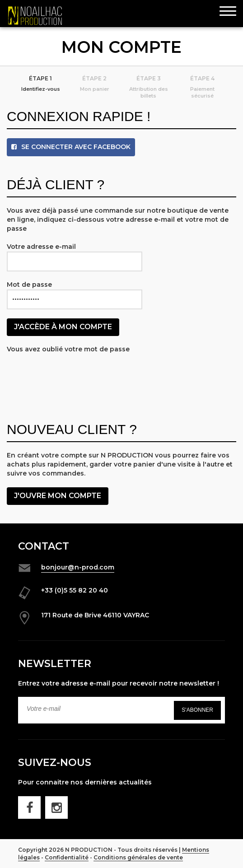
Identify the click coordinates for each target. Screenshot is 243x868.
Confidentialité (67, 857)
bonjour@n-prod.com (78, 567)
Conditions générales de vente (138, 857)
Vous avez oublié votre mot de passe (68, 349)
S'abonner (197, 710)
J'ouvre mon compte (58, 496)
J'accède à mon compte (63, 327)
